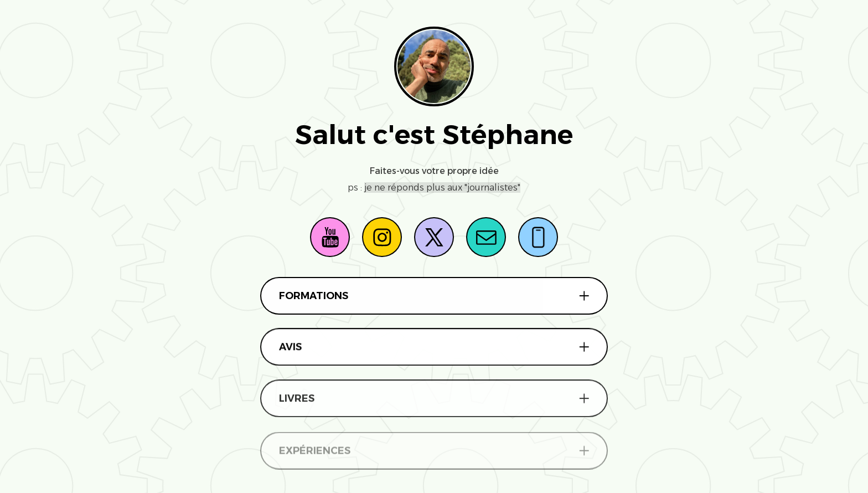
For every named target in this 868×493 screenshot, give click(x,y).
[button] (330, 237)
